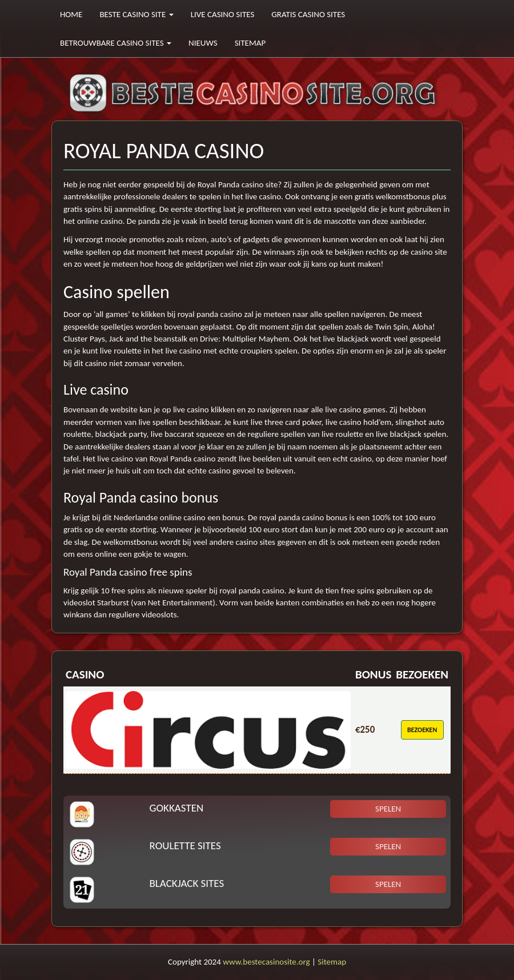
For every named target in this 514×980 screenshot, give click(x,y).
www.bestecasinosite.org (266, 962)
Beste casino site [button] (136, 14)
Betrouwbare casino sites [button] (116, 43)
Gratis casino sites (308, 14)
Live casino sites (223, 14)
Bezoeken (422, 730)
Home (71, 14)
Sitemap (250, 43)
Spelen (388, 809)
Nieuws (203, 43)
